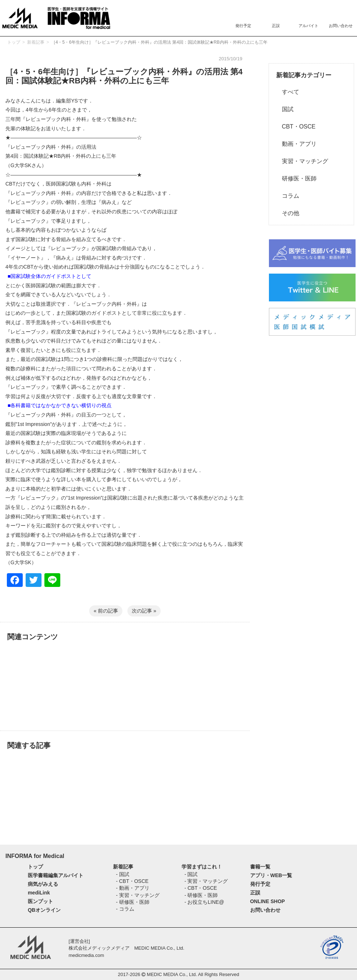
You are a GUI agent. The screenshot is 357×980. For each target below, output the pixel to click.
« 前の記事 (106, 611)
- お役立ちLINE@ (204, 902)
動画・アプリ (296, 144)
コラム (288, 196)
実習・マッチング (302, 161)
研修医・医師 (296, 178)
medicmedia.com (86, 955)
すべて (288, 92)
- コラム (125, 909)
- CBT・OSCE (132, 881)
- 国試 (123, 874)
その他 (288, 213)
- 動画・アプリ (133, 888)
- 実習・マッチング (138, 895)
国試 (285, 109)
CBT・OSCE (296, 127)
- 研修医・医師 (133, 902)
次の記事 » (144, 611)
